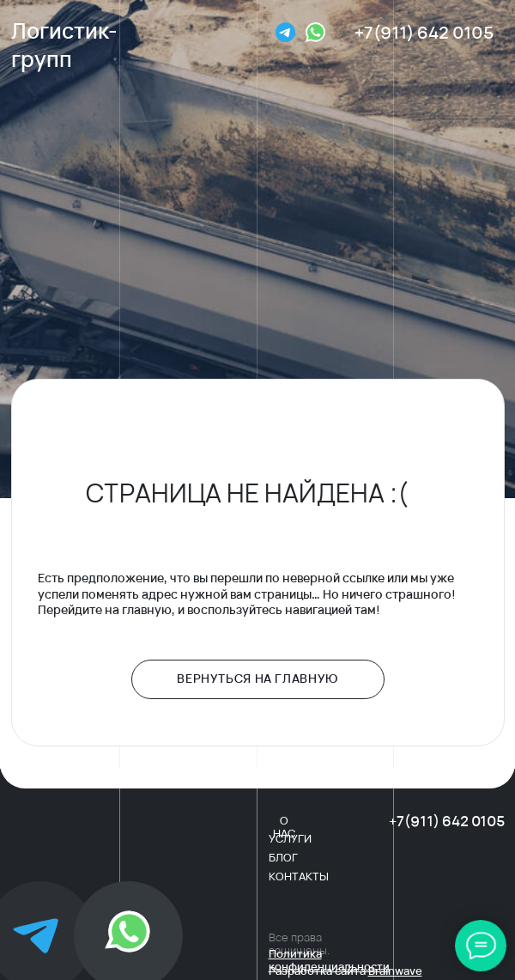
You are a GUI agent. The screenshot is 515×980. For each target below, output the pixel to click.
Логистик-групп (64, 45)
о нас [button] (284, 827)
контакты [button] (299, 877)
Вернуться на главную (257, 678)
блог (283, 858)
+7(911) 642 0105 (424, 33)
